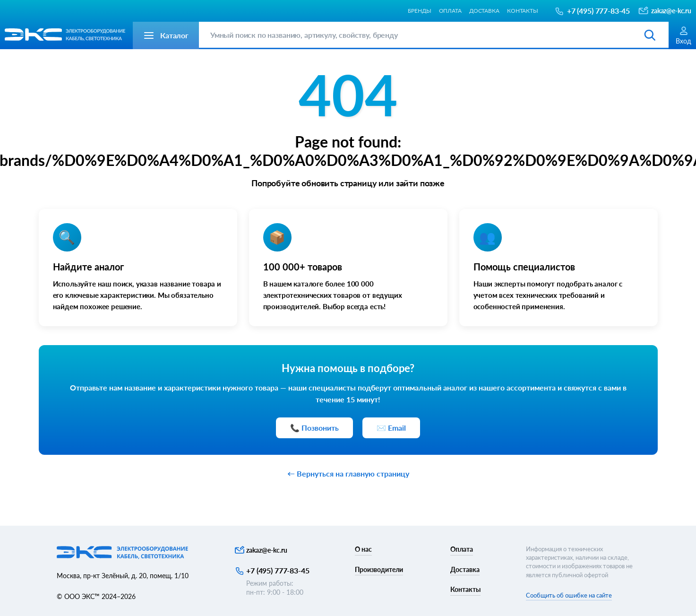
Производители (379, 569)
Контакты (523, 11)
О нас (363, 549)
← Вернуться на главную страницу (348, 473)
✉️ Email (391, 428)
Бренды (419, 11)
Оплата (450, 11)
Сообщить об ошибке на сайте (569, 595)
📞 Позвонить (314, 428)
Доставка (484, 11)
